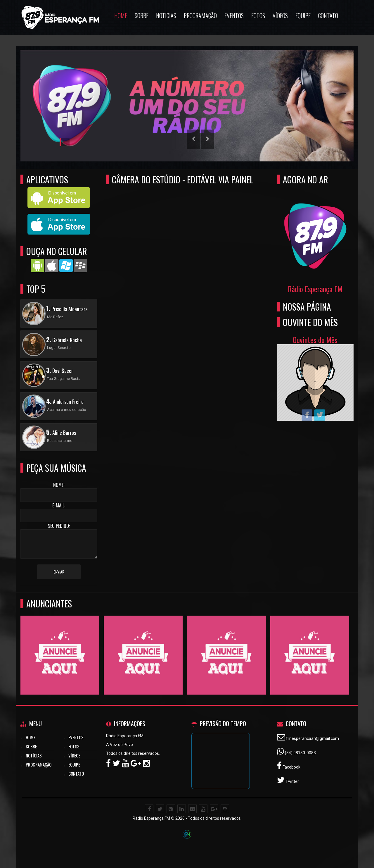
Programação (39, 764)
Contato (76, 774)
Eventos (76, 737)
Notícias (34, 755)
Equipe (74, 764)
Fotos (74, 746)
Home (31, 737)
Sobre (31, 746)
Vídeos (75, 755)
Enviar (59, 572)
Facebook (291, 767)
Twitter (292, 781)
